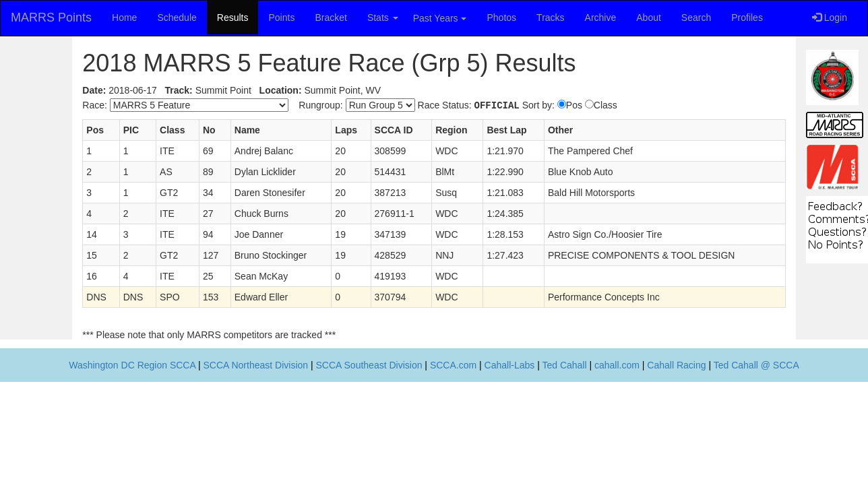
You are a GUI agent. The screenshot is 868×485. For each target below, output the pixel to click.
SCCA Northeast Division (255, 365)
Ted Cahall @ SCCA (756, 365)
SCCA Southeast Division (369, 365)
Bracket (331, 18)
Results (233, 18)
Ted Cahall (564, 365)
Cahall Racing (676, 365)
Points (281, 18)
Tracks (550, 18)
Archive (601, 18)
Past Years (440, 18)
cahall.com (617, 365)
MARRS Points (51, 18)
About (649, 18)
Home (124, 18)
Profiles (747, 18)
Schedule (177, 18)
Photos (502, 18)
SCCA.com (453, 365)
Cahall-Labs (510, 365)
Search (696, 18)
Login (830, 18)
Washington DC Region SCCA (132, 365)
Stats (383, 18)
